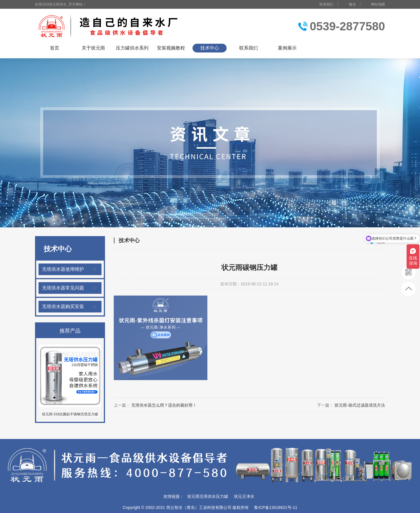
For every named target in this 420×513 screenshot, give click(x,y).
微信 (349, 5)
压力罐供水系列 (132, 48)
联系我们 (326, 4)
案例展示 (287, 48)
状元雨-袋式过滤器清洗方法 (360, 405)
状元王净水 (244, 496)
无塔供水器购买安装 (63, 306)
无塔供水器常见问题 (63, 288)
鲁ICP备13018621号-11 (276, 507)
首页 (55, 48)
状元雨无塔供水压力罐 (208, 496)
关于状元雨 (93, 48)
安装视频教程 (171, 48)
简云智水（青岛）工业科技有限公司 (199, 507)
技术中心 (210, 48)
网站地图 (378, 4)
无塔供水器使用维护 (63, 269)
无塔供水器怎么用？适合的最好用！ (164, 405)
